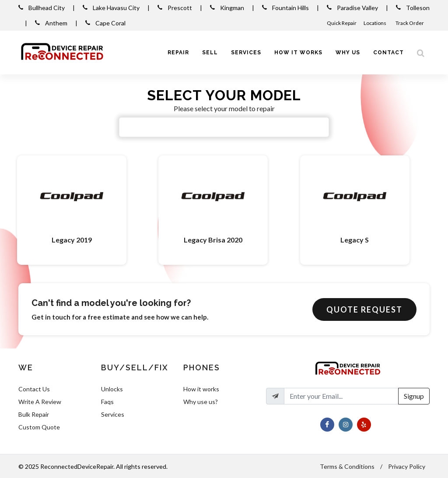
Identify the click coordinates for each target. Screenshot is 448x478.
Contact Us (34, 389)
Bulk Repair (34, 414)
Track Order (410, 23)
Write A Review (40, 402)
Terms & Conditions (347, 466)
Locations (375, 23)
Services (113, 414)
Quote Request (364, 309)
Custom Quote (39, 427)
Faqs (107, 402)
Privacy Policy (407, 466)
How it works (201, 389)
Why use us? (201, 402)
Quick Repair (342, 23)
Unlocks (112, 389)
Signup (414, 396)
